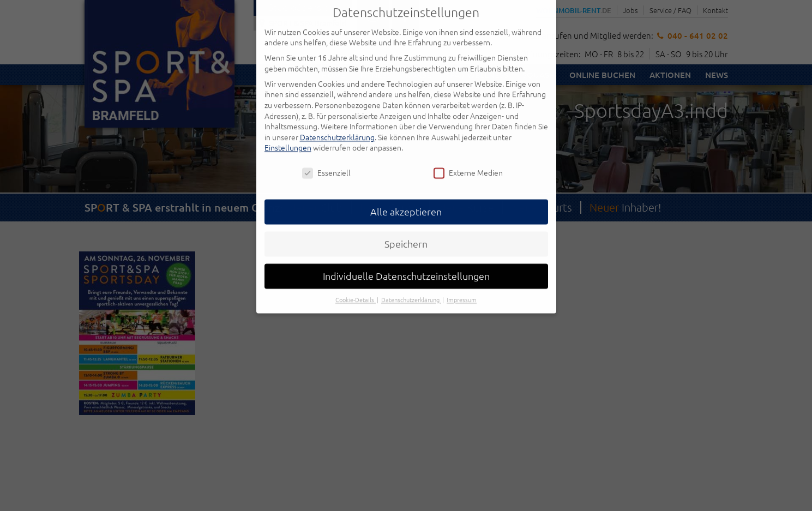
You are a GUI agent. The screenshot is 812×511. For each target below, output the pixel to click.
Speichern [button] (406, 232)
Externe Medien (468, 161)
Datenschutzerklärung (337, 125)
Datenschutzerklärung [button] (411, 288)
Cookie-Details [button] (356, 288)
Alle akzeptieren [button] (406, 200)
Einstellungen (288, 136)
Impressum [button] (462, 288)
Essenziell (326, 161)
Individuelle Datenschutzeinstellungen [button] (406, 264)
